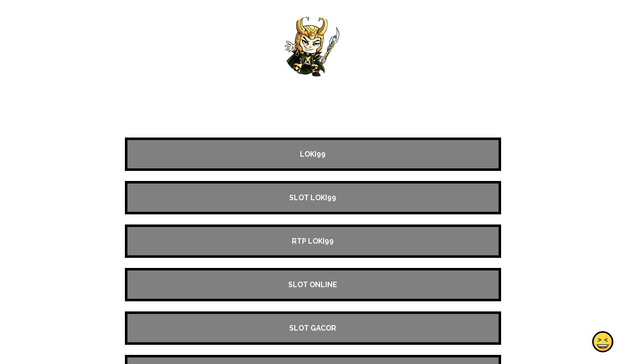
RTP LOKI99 (313, 241)
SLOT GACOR (313, 328)
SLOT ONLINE (313, 285)
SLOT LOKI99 (313, 198)
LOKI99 (313, 154)
